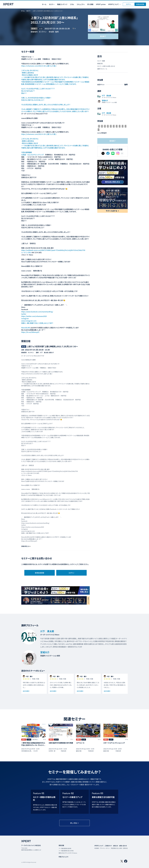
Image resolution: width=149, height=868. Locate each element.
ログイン (129, 4)
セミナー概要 (101, 61)
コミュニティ (81, 4)
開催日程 (100, 63)
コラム (72, 4)
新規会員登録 (140, 4)
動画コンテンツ (62, 4)
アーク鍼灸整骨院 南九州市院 (66, 851)
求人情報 (90, 4)
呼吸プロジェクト (64, 857)
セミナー (52, 4)
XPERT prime (101, 4)
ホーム (44, 4)
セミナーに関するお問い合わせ (106, 66)
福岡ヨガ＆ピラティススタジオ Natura (68, 853)
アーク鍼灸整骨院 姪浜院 (65, 848)
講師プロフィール (102, 69)
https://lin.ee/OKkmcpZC (30, 332)
